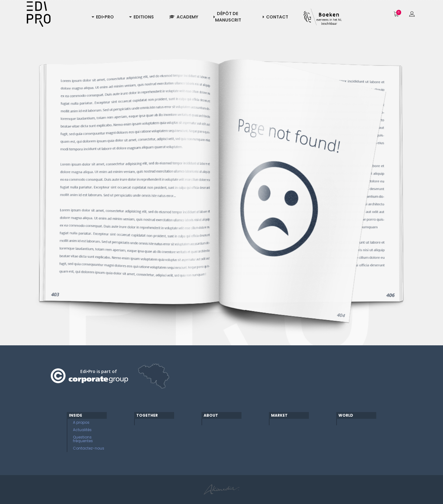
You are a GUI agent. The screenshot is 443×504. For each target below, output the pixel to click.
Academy (184, 17)
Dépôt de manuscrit (227, 17)
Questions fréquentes (83, 439)
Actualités (82, 430)
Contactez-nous (89, 448)
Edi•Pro (103, 17)
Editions (142, 17)
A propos (81, 422)
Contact (275, 17)
